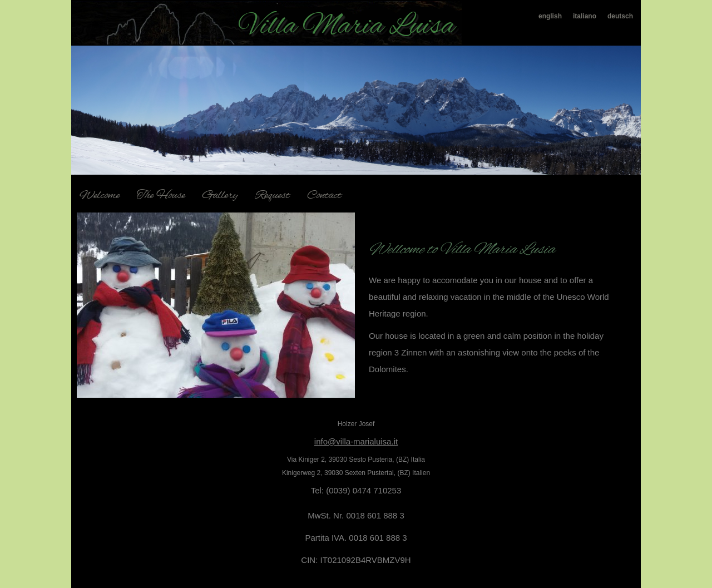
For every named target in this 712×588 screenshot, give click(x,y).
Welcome (100, 196)
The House (161, 196)
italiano (585, 16)
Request (273, 196)
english (550, 16)
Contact (324, 196)
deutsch (620, 16)
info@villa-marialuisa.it (356, 441)
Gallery (220, 196)
